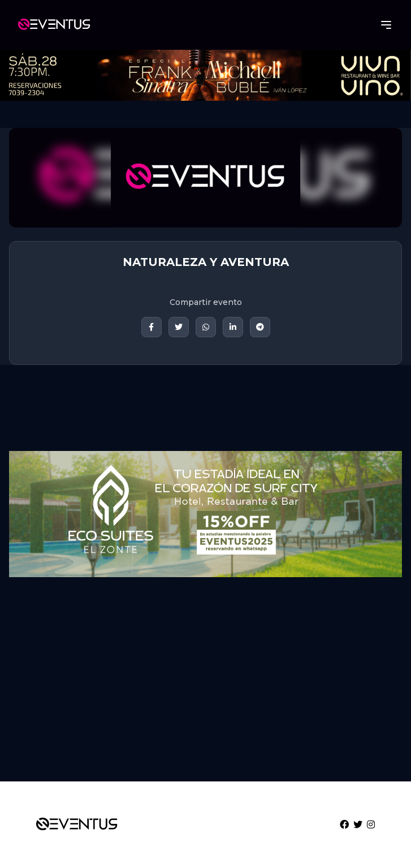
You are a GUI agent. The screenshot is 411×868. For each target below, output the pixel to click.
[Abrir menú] (386, 25)
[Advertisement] (205, 684)
